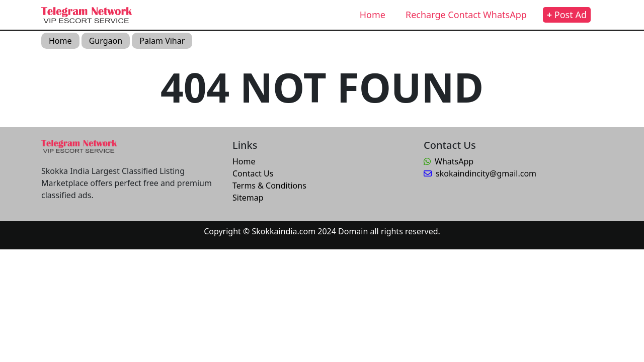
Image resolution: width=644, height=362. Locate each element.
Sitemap (248, 198)
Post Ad (567, 15)
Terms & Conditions (269, 186)
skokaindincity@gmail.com (480, 173)
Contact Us (253, 173)
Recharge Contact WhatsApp (466, 15)
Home (373, 15)
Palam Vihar (162, 41)
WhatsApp (449, 161)
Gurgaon (106, 41)
